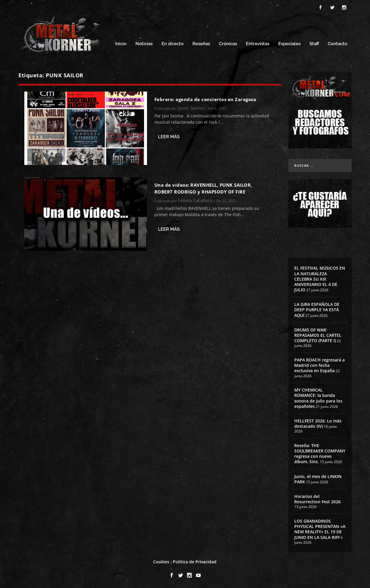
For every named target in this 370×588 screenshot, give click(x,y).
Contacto (337, 44)
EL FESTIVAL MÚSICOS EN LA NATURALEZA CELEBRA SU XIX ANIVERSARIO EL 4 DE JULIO (320, 279)
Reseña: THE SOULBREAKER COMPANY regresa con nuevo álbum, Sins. (320, 454)
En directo (173, 44)
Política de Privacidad (195, 562)
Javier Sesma (191, 108)
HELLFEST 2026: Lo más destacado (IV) (318, 423)
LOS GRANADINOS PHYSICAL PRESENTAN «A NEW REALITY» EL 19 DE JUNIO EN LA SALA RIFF (320, 529)
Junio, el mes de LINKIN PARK (318, 479)
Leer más (169, 137)
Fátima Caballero (195, 200)
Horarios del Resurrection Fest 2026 (317, 499)
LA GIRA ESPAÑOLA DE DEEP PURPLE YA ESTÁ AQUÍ (317, 310)
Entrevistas (258, 44)
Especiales (289, 44)
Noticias (144, 44)
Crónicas (228, 44)
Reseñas (201, 44)
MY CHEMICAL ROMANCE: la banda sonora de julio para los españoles (318, 398)
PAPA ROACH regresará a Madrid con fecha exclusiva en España (320, 365)
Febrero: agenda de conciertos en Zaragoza (205, 99)
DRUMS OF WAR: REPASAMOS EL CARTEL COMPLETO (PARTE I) (318, 335)
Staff (314, 44)
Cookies (161, 562)
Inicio (121, 44)
